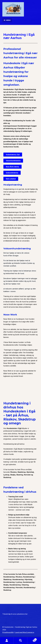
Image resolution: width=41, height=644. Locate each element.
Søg (20, 641)
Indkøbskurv (32, 639)
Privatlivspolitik (8, 632)
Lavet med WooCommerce (25, 632)
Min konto (7, 641)
